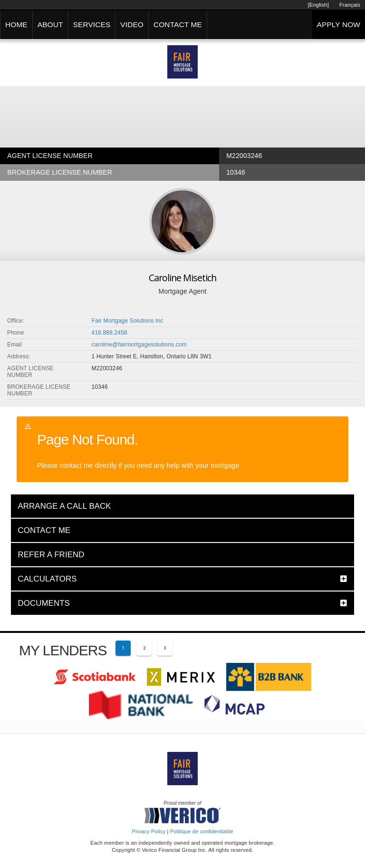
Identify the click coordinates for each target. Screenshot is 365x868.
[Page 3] (165, 648)
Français (350, 5)
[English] (318, 5)
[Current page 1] (123, 648)
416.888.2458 (110, 333)
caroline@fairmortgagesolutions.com (139, 345)
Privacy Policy (149, 831)
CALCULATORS (47, 579)
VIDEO (132, 25)
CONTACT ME (178, 25)
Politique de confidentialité (202, 831)
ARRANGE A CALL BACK (64, 506)
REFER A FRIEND (51, 555)
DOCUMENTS (44, 603)
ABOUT (50, 25)
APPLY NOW (339, 25)
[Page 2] (144, 648)
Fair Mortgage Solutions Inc (128, 321)
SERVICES (92, 25)
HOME (16, 25)
